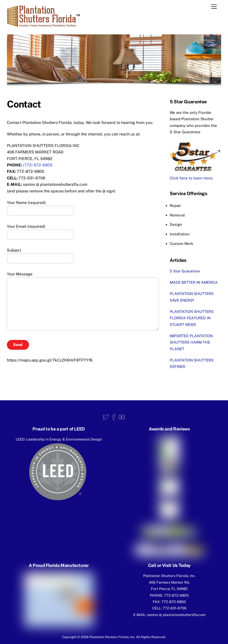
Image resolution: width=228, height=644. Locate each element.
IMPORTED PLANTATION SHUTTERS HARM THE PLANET (191, 342)
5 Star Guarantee (185, 271)
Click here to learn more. (191, 178)
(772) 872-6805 (38, 165)
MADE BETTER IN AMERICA (194, 282)
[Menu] (214, 7)
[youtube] (122, 417)
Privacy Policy (114, 627)
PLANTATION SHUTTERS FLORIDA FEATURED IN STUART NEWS (192, 318)
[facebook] (114, 417)
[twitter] (106, 417)
